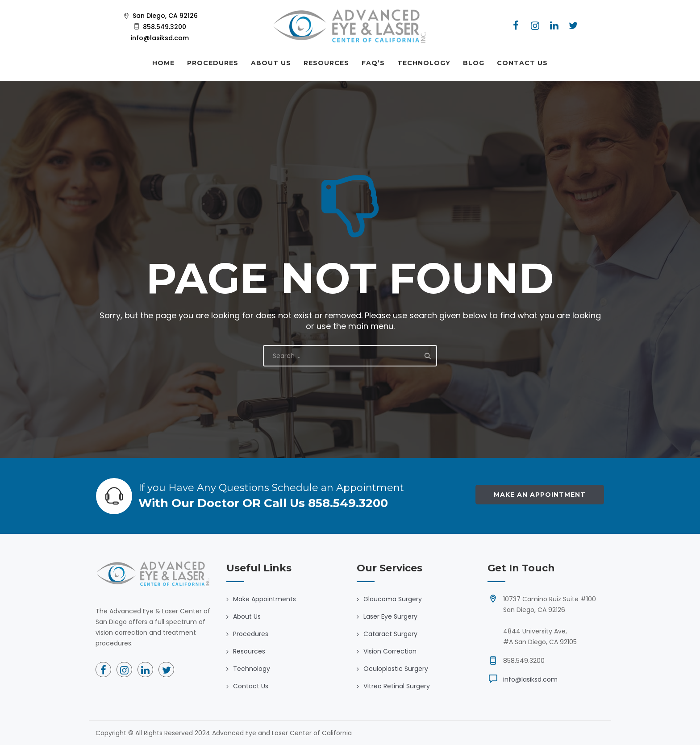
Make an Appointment (540, 495)
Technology (252, 669)
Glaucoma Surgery (393, 599)
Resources (249, 651)
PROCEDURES (213, 63)
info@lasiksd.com (530, 679)
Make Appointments (265, 599)
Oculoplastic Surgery (396, 669)
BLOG (474, 63)
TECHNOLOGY (424, 63)
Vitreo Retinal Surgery (397, 686)
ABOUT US (271, 63)
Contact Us (251, 686)
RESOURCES (326, 63)
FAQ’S (373, 63)
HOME (163, 63)
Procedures (251, 634)
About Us (247, 616)
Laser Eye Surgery (390, 616)
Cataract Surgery (390, 634)
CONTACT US (522, 63)
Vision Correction (390, 651)
